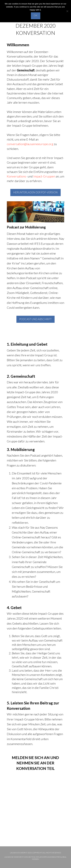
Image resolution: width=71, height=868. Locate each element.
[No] (67, 11)
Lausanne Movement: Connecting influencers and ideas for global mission (35, 858)
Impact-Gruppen (44, 176)
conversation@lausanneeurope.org (30, 144)
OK (36, 15)
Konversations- (17, 176)
